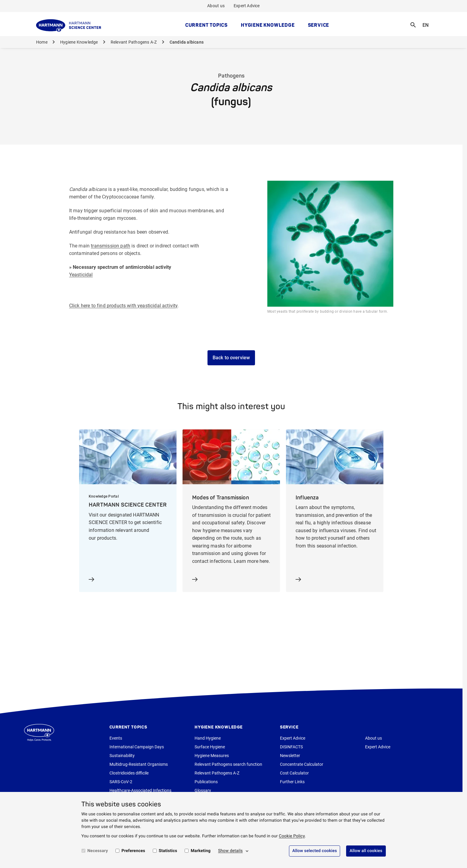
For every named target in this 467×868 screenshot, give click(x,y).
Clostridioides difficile (129, 773)
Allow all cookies (366, 851)
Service (319, 25)
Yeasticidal (81, 275)
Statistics (168, 851)
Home (42, 42)
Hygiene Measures (212, 756)
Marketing (201, 851)
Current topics (206, 25)
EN (427, 21)
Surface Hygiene (210, 747)
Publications (206, 782)
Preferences (133, 851)
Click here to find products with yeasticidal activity (123, 306)
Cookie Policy (292, 836)
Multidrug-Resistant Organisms (139, 764)
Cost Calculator (294, 773)
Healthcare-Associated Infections (140, 790)
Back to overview (231, 358)
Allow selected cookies (315, 851)
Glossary (203, 790)
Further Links (292, 782)
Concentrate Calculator (302, 764)
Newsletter (290, 756)
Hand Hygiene (208, 738)
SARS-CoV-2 (121, 782)
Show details (230, 851)
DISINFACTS (291, 747)
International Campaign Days (137, 747)
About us (216, 6)
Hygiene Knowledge (268, 25)
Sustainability (122, 756)
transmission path (111, 246)
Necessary (98, 851)
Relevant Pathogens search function (228, 764)
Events (116, 738)
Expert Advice (247, 6)
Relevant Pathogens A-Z (134, 42)
